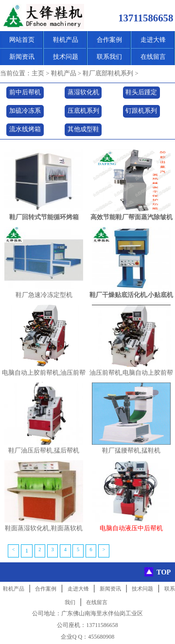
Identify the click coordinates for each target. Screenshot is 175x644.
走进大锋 (153, 40)
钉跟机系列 (141, 111)
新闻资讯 (22, 57)
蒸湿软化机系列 (83, 94)
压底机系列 (83, 111)
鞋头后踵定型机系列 (141, 94)
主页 (38, 73)
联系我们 (109, 57)
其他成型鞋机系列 (83, 131)
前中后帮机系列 (25, 94)
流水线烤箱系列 (25, 131)
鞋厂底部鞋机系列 (108, 73)
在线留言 (153, 57)
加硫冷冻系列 (25, 113)
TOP (164, 572)
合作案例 (109, 40)
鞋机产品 (66, 40)
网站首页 (22, 40)
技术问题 (66, 57)
